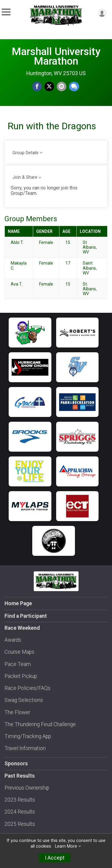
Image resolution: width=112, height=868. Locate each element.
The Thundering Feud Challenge (40, 724)
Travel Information (25, 748)
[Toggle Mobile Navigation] (6, 12)
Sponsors (16, 764)
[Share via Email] (62, 87)
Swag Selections (24, 700)
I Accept (55, 858)
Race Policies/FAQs (27, 688)
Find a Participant (26, 616)
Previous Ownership (27, 788)
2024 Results (20, 812)
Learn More (66, 846)
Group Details (26, 153)
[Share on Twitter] (49, 87)
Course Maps (19, 652)
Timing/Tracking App (28, 736)
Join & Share (25, 177)
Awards (13, 640)
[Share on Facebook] (37, 87)
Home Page (18, 603)
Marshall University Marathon (56, 56)
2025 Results (20, 824)
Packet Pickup (21, 676)
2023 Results (20, 800)
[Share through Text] (74, 87)
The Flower (17, 712)
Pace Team (18, 664)
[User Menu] (102, 13)
